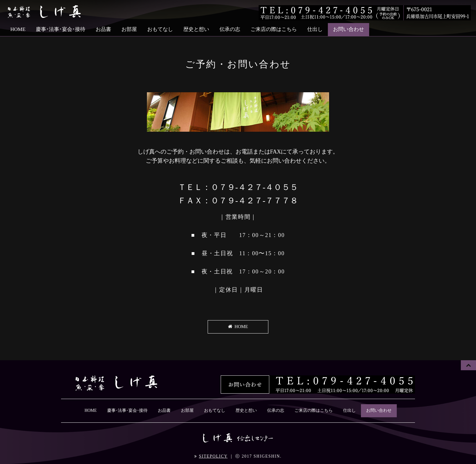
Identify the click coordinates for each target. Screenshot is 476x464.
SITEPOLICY (213, 456)
